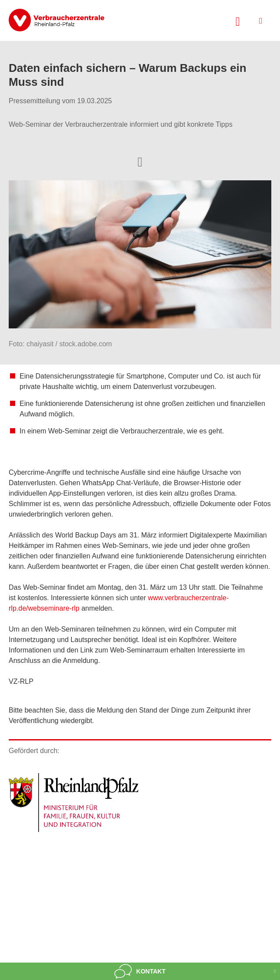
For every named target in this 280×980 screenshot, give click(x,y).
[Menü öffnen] (261, 21)
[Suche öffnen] (238, 20)
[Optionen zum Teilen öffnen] (140, 161)
